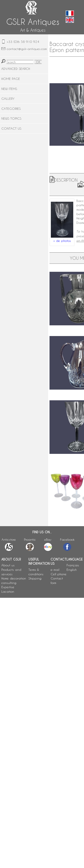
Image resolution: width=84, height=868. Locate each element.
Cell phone (59, 574)
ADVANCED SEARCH (16, 69)
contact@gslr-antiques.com (27, 49)
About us (8, 565)
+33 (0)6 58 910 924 (23, 42)
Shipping (35, 578)
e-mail (55, 570)
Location (8, 591)
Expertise (8, 587)
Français (73, 565)
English (72, 570)
